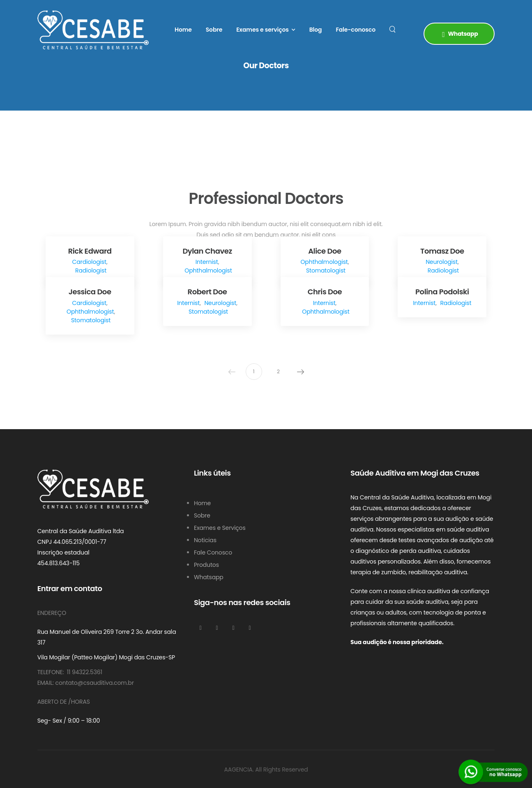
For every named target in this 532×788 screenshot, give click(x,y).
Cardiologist (89, 262)
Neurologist (442, 262)
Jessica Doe (90, 292)
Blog (316, 30)
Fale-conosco (355, 30)
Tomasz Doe (442, 251)
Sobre (214, 30)
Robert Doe (207, 292)
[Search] (393, 29)
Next (301, 372)
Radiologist (91, 270)
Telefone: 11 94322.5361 (70, 672)
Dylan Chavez (207, 251)
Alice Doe (325, 251)
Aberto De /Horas (64, 702)
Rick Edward (90, 251)
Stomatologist (326, 270)
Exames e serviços (263, 30)
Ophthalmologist (208, 270)
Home (183, 30)
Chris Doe (325, 292)
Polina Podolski (442, 292)
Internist (207, 262)
